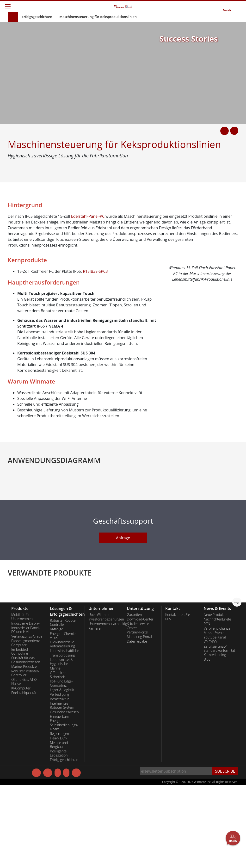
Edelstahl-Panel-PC (88, 216)
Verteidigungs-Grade (27, 718)
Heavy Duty (58, 820)
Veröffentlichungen (218, 710)
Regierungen (59, 815)
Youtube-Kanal (215, 719)
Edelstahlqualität (24, 775)
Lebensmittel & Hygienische (61, 743)
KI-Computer (21, 770)
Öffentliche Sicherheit (58, 757)
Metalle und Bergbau (59, 827)
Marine (55, 750)
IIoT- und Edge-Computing (61, 765)
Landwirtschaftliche (65, 732)
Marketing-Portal (139, 719)
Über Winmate (99, 696)
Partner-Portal (138, 714)
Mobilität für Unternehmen (22, 698)
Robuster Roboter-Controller (25, 755)
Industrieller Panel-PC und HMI (25, 712)
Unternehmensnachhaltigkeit (104, 706)
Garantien (134, 696)
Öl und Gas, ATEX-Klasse (25, 763)
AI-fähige (56, 711)
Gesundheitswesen (64, 794)
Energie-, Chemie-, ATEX (64, 717)
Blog (207, 741)
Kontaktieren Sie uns (178, 698)
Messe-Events (214, 714)
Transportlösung (62, 737)
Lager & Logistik (62, 772)
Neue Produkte (215, 696)
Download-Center (140, 701)
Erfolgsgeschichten (37, 17)
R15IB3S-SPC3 (95, 271)
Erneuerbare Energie (59, 800)
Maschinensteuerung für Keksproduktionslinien (98, 17)
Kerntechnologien (217, 737)
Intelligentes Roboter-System (62, 787)
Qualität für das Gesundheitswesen (26, 742)
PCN (207, 706)
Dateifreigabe (137, 723)
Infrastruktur (59, 781)
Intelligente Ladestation (59, 835)
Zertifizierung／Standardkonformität (219, 730)
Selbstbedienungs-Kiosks (64, 809)
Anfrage (123, 629)
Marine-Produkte (24, 748)
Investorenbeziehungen (104, 701)
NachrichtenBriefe (217, 701)
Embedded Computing (20, 733)
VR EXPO (210, 724)
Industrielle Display (25, 705)
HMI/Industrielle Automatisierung (62, 726)
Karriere (94, 710)
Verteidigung (59, 776)
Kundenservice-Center (138, 708)
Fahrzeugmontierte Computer (26, 725)
